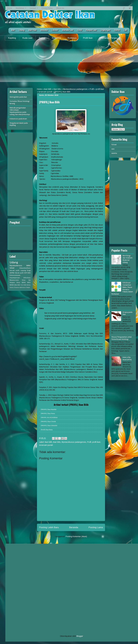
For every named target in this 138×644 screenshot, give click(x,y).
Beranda (74, 527)
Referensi (56, 38)
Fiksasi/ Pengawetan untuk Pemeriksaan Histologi (122, 338)
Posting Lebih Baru (49, 527)
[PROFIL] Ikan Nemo (48, 413)
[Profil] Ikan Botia (47, 430)
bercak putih (15, 271)
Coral (79, 30)
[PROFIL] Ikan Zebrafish (49, 426)
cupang (23, 271)
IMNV (28, 266)
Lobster (55, 30)
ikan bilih (48, 89)
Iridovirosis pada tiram (18, 119)
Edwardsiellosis (25, 268)
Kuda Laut (27, 38)
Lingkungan (105, 30)
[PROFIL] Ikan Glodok (48, 422)
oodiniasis (23, 288)
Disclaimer (20, 8)
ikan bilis (57, 89)
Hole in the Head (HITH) (127, 359)
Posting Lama (96, 527)
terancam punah (45, 92)
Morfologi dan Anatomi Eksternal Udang (127, 259)
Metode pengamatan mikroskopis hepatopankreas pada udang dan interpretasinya (20, 111)
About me (60, 8)
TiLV (22, 285)
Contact (33, 8)
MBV (19, 285)
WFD (29, 283)
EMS (29, 273)
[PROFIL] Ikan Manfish (49, 409)
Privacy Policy (47, 8)
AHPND (12, 273)
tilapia (28, 288)
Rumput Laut (91, 30)
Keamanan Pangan (108, 38)
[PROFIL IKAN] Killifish (49, 418)
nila (15, 285)
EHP (26, 273)
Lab (125, 30)
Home (10, 8)
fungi (29, 271)
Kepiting (12, 38)
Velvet (12, 268)
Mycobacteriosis (16, 266)
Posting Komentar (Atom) (76, 536)
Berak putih (19, 273)
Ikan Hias (32, 30)
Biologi (42, 38)
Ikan (13, 30)
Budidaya (72, 38)
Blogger (80, 636)
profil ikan (100, 89)
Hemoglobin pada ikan (18, 97)
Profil (92, 89)
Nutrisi (117, 30)
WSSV (12, 285)
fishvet (114, 145)
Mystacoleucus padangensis (75, 89)
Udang (22, 30)
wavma (114, 153)
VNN (25, 285)
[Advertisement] (69, 63)
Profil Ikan (88, 38)
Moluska (44, 30)
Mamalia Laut (68, 30)
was (113, 149)
